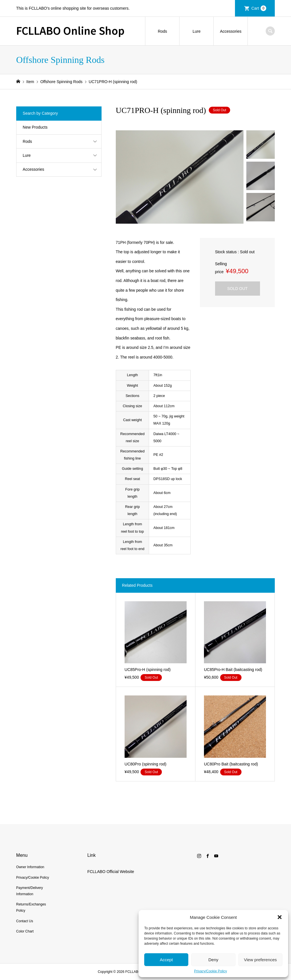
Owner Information (30, 867)
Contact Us (25, 921)
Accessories (231, 31)
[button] (280, 917)
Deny (213, 960)
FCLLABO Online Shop (70, 30)
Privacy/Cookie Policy (210, 971)
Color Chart (25, 931)
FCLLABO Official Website (111, 872)
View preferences (261, 960)
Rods (163, 31)
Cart (259, 8)
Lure (197, 31)
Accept (166, 960)
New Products (35, 127)
